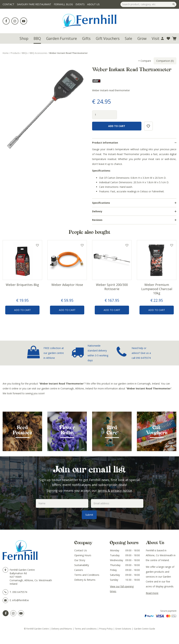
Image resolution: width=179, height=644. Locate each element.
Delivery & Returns (85, 580)
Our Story (80, 560)
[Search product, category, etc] (148, 4)
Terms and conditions (86, 629)
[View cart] (174, 38)
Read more (152, 593)
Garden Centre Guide (144, 629)
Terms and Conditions (87, 575)
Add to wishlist (37, 245)
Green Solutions (123, 629)
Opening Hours (83, 555)
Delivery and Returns (62, 629)
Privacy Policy (106, 629)
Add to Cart (22, 310)
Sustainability (82, 565)
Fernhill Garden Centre (22, 570)
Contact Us (81, 550)
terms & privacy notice (115, 490)
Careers (79, 570)
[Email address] (117, 503)
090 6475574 (143, 358)
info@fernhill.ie (21, 600)
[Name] (62, 503)
